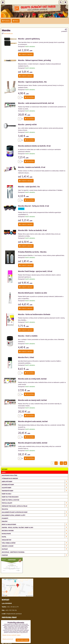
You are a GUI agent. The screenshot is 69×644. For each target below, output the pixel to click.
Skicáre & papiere (35, 530)
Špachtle (5, 509)
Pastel (35, 537)
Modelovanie (35, 533)
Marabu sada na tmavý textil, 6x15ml (32, 400)
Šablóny (5, 521)
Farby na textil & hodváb (10, 500)
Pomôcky (35, 555)
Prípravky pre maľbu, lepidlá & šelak (35, 506)
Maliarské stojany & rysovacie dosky (35, 512)
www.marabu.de (8, 33)
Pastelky (35, 549)
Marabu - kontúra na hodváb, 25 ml (32, 167)
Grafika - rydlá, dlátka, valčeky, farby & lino (35, 527)
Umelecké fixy (7, 540)
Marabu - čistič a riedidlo (28, 336)
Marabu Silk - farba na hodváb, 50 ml (32, 230)
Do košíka (29, 97)
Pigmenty (5, 518)
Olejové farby (35, 488)
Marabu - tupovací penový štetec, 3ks (32, 82)
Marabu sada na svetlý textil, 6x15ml (32, 379)
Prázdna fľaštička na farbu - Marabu (32, 252)
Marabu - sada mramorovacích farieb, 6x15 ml (36, 103)
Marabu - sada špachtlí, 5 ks (29, 186)
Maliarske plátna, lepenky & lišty (35, 515)
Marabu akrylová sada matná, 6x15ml (33, 421)
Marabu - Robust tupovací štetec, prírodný (34, 60)
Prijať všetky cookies (22, 640)
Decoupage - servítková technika (13, 552)
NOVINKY (5, 469)
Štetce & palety (35, 503)
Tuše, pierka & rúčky (35, 543)
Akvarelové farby (35, 484)
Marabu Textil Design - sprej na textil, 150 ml (35, 271)
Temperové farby (35, 491)
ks (20, 97)
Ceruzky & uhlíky (35, 546)
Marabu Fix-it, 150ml (26, 357)
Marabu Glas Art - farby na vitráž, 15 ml (34, 206)
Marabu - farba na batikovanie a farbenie (34, 314)
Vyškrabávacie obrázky (10, 478)
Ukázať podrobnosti (8, 639)
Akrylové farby (35, 481)
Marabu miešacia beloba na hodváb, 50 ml (34, 146)
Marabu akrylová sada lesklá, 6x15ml (33, 443)
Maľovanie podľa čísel (10, 475)
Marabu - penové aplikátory (29, 39)
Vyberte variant (26, 54)
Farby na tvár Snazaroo (10, 497)
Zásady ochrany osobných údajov (11, 635)
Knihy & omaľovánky (35, 524)
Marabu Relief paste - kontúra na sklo (33, 293)
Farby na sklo (6, 494)
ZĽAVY (4, 472)
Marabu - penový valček (27, 124)
